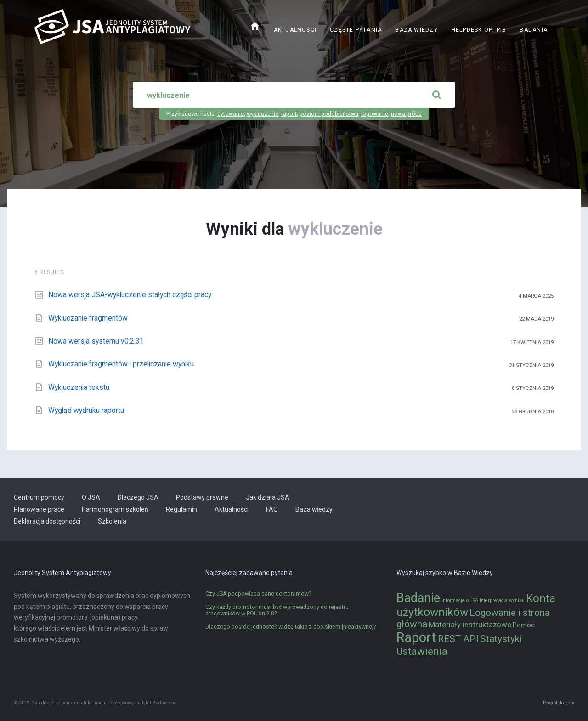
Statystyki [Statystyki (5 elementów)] (501, 639)
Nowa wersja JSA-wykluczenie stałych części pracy (130, 295)
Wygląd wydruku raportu (86, 410)
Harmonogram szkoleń (115, 509)
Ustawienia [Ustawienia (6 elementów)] (422, 651)
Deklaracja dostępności (47, 521)
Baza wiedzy (416, 30)
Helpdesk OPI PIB (479, 30)
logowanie (375, 114)
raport (289, 114)
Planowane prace (39, 509)
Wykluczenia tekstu (79, 387)
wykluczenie (263, 114)
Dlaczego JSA (138, 497)
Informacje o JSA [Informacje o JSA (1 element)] (460, 600)
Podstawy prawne (202, 497)
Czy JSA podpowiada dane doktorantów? (258, 594)
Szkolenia (112, 521)
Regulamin (181, 509)
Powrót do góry (559, 703)
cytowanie (231, 114)
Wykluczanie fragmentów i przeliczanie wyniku (121, 364)
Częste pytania (356, 30)
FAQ (272, 509)
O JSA (91, 497)
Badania (534, 30)
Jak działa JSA (268, 497)
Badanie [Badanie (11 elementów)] (418, 598)
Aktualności (295, 30)
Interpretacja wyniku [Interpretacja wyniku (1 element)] (502, 600)
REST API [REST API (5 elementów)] (458, 639)
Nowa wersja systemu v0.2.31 (96, 341)
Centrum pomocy (39, 497)
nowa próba (406, 114)
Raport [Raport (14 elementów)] (416, 637)
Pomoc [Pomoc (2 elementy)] (524, 625)
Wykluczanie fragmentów (88, 318)
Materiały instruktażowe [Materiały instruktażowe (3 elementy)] (470, 625)
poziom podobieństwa (329, 114)
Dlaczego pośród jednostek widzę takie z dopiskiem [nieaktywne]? (291, 627)
